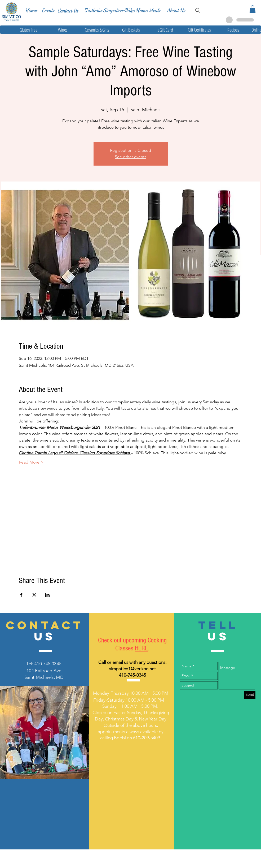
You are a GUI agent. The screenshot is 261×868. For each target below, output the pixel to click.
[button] (253, 9)
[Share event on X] (34, 595)
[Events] (48, 11)
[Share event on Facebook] (21, 595)
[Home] (31, 11)
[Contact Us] (68, 11)
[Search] (198, 10)
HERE (141, 648)
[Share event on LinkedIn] (47, 595)
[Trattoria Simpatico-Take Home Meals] (122, 11)
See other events (130, 157)
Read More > (31, 462)
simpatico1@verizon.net (132, 669)
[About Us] (176, 11)
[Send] (250, 695)
